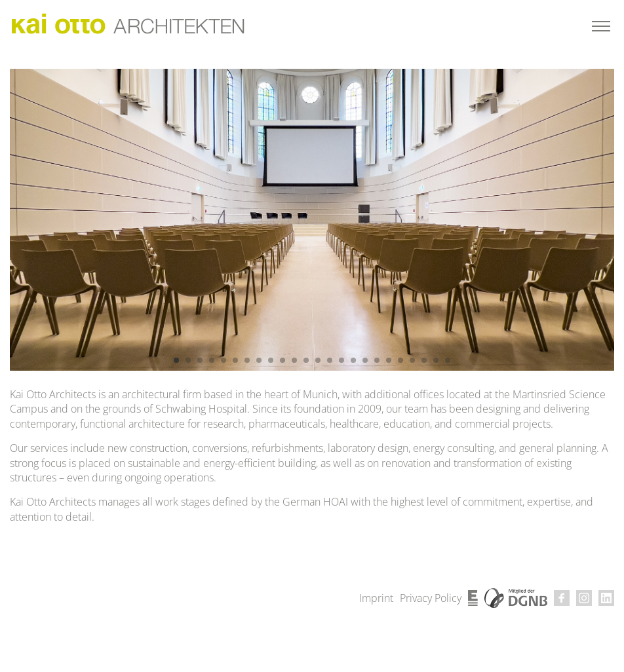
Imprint (376, 598)
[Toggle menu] (601, 26)
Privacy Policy (431, 598)
